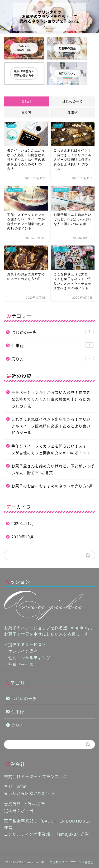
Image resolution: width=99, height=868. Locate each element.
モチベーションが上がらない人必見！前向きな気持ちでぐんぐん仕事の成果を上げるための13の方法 (51, 399)
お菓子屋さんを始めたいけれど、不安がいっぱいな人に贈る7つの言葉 (53, 469)
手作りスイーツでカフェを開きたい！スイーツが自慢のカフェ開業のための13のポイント (51, 449)
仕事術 (72, 113)
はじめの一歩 (73, 101)
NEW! (27, 101)
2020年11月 (23, 523)
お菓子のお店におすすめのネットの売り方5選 (52, 486)
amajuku (67, 834)
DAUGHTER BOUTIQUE (65, 821)
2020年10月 (23, 537)
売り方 (27, 113)
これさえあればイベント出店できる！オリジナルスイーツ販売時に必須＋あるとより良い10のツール (51, 426)
